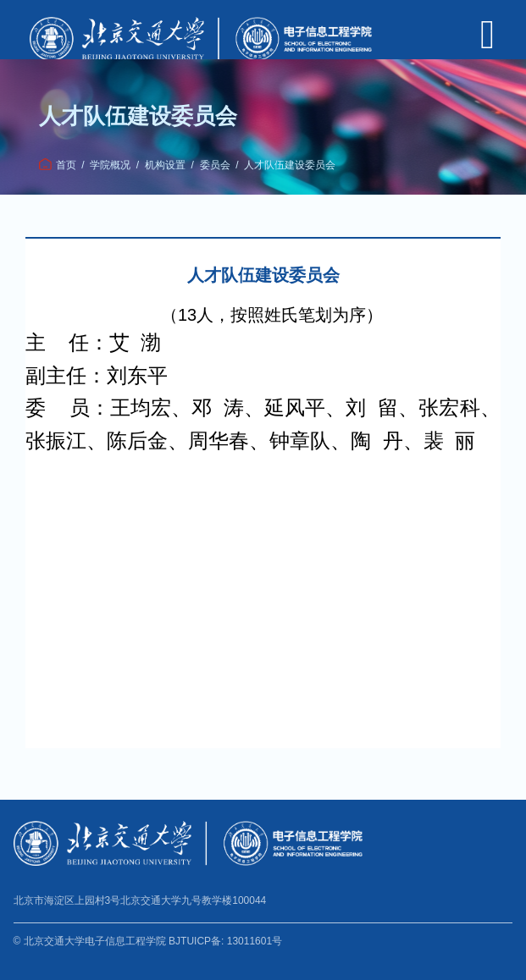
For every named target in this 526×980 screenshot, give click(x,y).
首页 (66, 165)
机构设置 (165, 165)
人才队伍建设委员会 (290, 165)
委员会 (215, 165)
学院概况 (110, 165)
